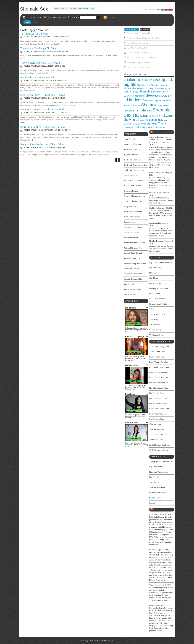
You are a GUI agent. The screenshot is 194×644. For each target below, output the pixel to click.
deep (150, 95)
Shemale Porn (155, 498)
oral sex (138, 106)
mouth (127, 105)
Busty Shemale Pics (132, 217)
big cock (167, 80)
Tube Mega (154, 319)
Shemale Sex (34, 9)
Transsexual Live (156, 440)
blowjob (158, 88)
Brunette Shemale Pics (133, 201)
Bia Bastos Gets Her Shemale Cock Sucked (42, 110)
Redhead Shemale (131, 237)
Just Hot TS (154, 482)
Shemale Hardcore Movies (135, 274)
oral (132, 105)
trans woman (149, 127)
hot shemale (149, 101)
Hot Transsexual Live (158, 403)
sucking (152, 123)
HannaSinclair (155, 223)
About (35, 22)
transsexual (131, 127)
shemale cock (164, 105)
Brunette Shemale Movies (134, 196)
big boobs (155, 80)
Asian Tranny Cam (157, 352)
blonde (164, 85)
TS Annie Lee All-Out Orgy (34, 34)
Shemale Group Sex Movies (135, 263)
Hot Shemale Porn (157, 393)
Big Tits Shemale (131, 155)
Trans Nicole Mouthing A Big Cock (38, 48)
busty (127, 91)
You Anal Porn (155, 330)
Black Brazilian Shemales (148, 85)
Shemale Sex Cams (162, 132)
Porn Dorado (155, 294)
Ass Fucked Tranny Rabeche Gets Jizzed (144, 38)
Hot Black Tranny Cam (159, 388)
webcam (162, 128)
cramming (141, 96)
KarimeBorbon (155, 172)
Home (27, 22)
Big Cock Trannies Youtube (161, 262)
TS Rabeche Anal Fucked (137, 43)
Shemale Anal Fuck (157, 487)
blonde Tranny (147, 89)
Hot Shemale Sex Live (159, 398)
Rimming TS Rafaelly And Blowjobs (142, 58)
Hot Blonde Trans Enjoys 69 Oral (37, 77)
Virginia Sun (155, 585)
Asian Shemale (130, 139)
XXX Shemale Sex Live (159, 445)
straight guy (131, 124)
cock (165, 91)
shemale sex (143, 110)
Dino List (153, 273)
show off (143, 120)
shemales (128, 111)
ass (146, 80)
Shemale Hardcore (131, 269)
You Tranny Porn (156, 335)
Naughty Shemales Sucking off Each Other (42, 144)
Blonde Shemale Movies (134, 180)
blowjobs (166, 88)
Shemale (149, 105)
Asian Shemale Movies (133, 144)
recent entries (131, 29)
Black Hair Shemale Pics (134, 170)
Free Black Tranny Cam (159, 367)
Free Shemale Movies (158, 372)
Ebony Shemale (130, 222)
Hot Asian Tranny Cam (159, 383)
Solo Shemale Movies (133, 289)
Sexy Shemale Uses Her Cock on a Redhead (43, 95)
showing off (131, 120)
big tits (130, 84)
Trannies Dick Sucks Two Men (139, 33)
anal (127, 80)
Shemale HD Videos (158, 493)
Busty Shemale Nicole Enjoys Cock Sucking (43, 127)
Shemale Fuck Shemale (133, 253)
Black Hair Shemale (132, 160)
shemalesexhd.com (157, 115)
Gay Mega (154, 278)
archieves (145, 29)
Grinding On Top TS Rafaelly (139, 62)
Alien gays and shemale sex (161, 461)
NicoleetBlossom (156, 241)
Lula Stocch (154, 514)
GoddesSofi (154, 208)
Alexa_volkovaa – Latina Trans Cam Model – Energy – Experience (161, 140)
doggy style (161, 96)
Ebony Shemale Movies (133, 227)
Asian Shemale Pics (132, 149)
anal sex (137, 80)
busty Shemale (141, 91)
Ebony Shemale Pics (132, 232)
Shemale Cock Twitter (158, 304)
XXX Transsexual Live (159, 450)
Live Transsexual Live (158, 414)
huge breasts (160, 101)
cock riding (130, 96)
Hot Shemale (155, 477)
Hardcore (135, 100)
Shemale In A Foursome (137, 53)
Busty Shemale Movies (133, 212)
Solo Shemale (129, 284)
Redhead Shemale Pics (133, 248)
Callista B (153, 550)
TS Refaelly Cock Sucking (138, 48)
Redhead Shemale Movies (134, 243)
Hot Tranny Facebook (158, 283)
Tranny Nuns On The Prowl (138, 67)
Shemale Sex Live (157, 429)
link (191, 595)
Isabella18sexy (155, 193)
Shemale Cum (155, 424)
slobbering (153, 120)
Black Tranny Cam (157, 357)
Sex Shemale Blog (157, 419)
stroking (142, 124)
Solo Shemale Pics (131, 294)
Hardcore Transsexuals (159, 472)
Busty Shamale (130, 206)
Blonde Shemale (132, 88)
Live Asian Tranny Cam (159, 409)
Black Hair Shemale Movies (135, 165)
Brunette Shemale (131, 191)
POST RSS (112, 17)
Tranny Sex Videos (157, 314)
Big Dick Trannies (157, 467)
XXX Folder (154, 325)
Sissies (152, 503)
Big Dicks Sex (155, 268)
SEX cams (158, 509)
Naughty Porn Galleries (159, 288)
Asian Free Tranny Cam (159, 346)
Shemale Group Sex (132, 258)
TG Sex (152, 309)
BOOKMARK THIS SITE (57, 17)
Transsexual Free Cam (159, 434)
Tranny (162, 124)
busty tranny (156, 92)
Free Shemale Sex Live (159, 377)
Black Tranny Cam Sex (159, 362)
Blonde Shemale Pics (132, 186)
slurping (164, 120)
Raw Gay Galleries (157, 299)
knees (169, 101)
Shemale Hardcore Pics (133, 279)
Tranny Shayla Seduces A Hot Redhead (40, 63)
